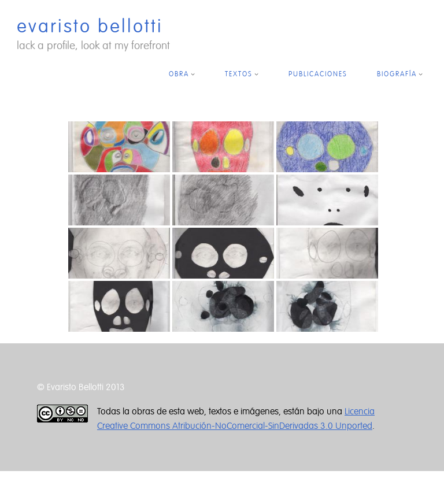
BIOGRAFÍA (397, 74)
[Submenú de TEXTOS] (256, 74)
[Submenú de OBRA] (193, 74)
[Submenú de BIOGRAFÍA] (421, 74)
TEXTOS (239, 74)
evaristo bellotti (90, 27)
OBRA (179, 74)
